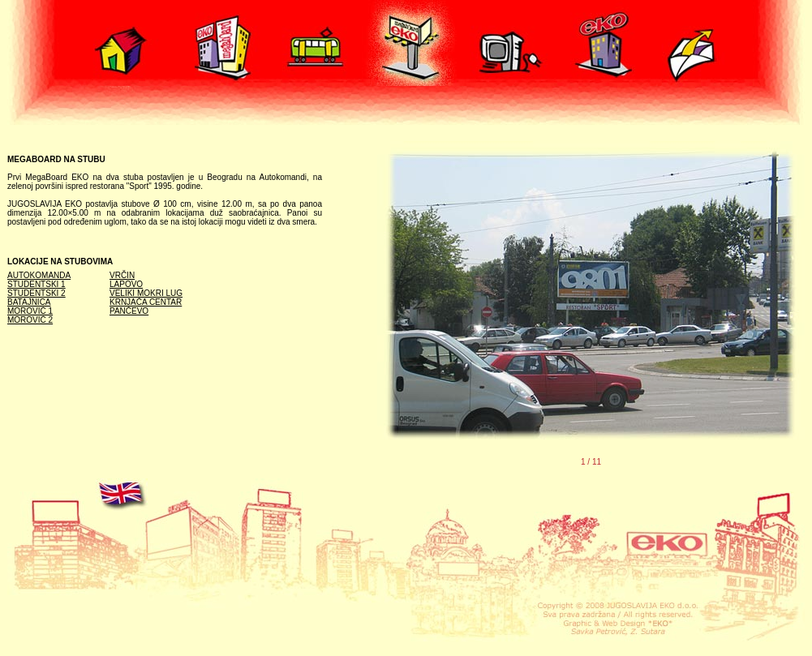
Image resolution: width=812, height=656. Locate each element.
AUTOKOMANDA (39, 275)
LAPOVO (126, 284)
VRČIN (122, 275)
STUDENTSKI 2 (37, 293)
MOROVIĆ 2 (30, 320)
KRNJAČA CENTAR (146, 302)
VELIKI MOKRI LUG (146, 293)
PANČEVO (129, 311)
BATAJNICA (29, 302)
